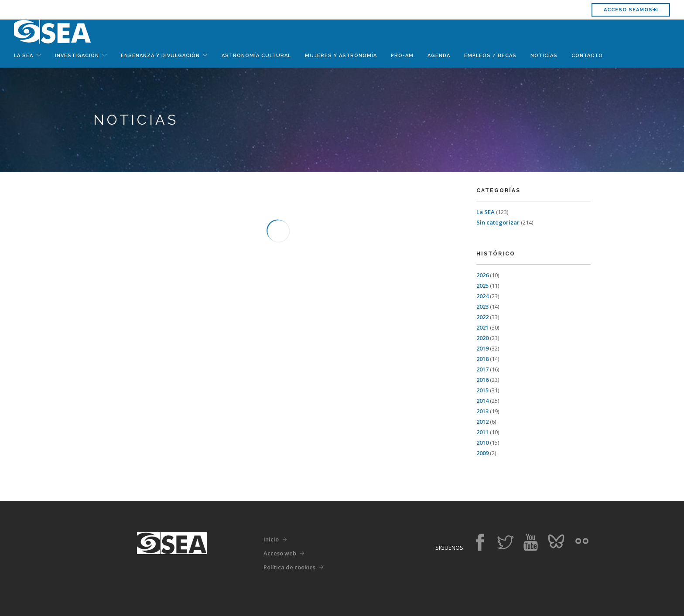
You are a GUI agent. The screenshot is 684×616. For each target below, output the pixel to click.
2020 (482, 338)
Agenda (439, 56)
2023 (482, 306)
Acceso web (280, 553)
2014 (482, 401)
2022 (482, 317)
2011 (482, 432)
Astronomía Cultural (256, 56)
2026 (482, 275)
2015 (482, 390)
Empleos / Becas (490, 56)
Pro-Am (402, 56)
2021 (482, 327)
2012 (482, 422)
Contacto (587, 56)
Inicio (271, 539)
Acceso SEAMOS (631, 10)
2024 (482, 296)
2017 (482, 369)
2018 (482, 359)
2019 (482, 348)
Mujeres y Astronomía (341, 56)
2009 (482, 453)
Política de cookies (289, 567)
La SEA (486, 212)
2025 (482, 286)
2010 (482, 442)
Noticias (544, 56)
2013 (482, 411)
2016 (482, 380)
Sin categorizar (498, 222)
